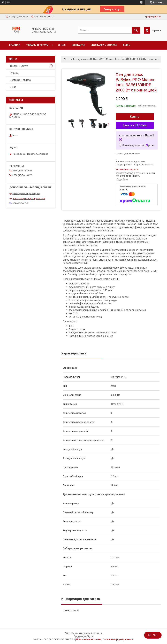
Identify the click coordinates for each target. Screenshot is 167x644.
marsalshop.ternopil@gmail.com (29, 199)
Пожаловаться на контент (89, 639)
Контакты (78, 45)
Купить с (135, 125)
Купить (135, 117)
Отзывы (14, 73)
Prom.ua (98, 633)
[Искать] (136, 30)
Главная (15, 45)
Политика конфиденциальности (118, 639)
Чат (153, 635)
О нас (62, 45)
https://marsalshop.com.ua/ (26, 194)
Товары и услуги (37, 45)
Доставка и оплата (104, 45)
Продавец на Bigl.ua (83, 636)
